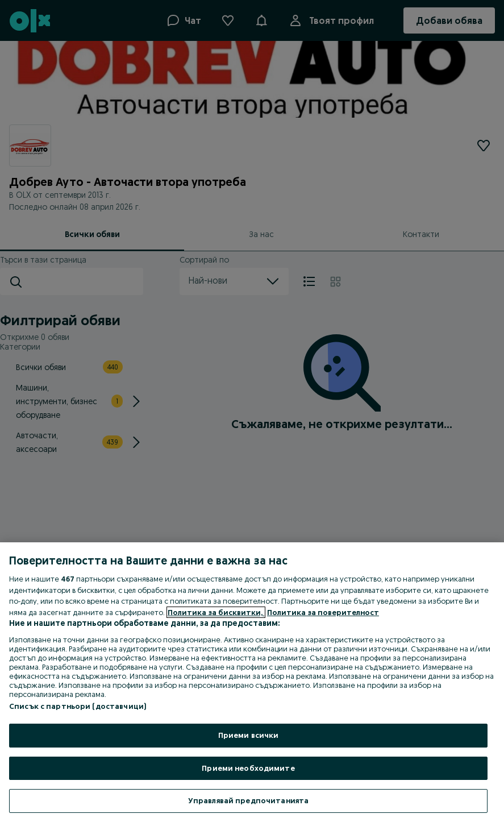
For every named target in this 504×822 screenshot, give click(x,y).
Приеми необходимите (248, 768)
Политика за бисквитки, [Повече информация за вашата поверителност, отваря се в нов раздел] (216, 612)
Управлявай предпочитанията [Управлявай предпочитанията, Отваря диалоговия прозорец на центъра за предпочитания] (248, 800)
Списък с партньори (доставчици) (78, 706)
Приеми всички (249, 735)
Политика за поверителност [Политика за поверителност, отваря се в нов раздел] (323, 612)
